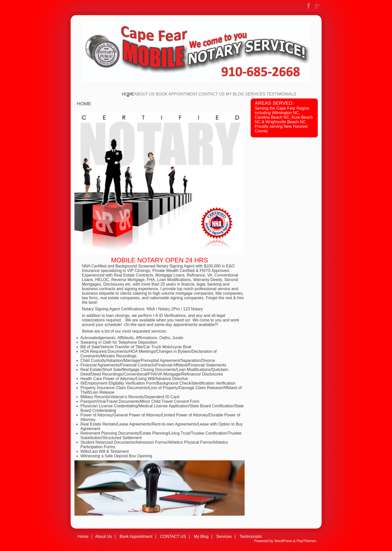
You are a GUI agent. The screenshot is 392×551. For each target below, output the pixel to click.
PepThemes (306, 541)
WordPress (283, 541)
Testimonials (281, 94)
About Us (144, 94)
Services (255, 94)
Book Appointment (177, 94)
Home (128, 94)
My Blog (235, 94)
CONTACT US (212, 94)
